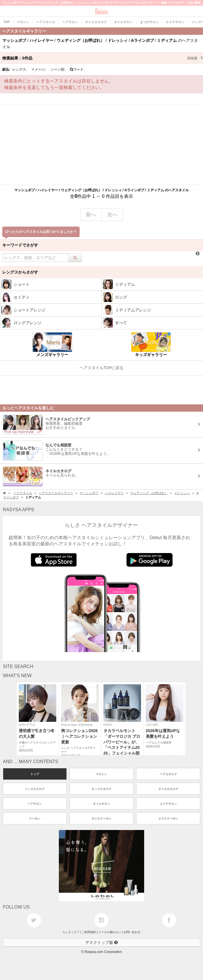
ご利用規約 (89, 932)
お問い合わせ (132, 932)
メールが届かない (110, 932)
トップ (35, 774)
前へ (91, 215)
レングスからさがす (20, 272)
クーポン (35, 818)
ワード (77, 69)
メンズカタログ (35, 789)
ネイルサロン (101, 804)
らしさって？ (71, 932)
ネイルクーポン (101, 818)
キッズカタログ (101, 789)
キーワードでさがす (20, 245)
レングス (20, 69)
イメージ (39, 69)
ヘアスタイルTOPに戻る (102, 368)
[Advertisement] (101, 145)
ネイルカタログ (168, 789)
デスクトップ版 (101, 942)
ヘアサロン (35, 804)
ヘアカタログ (168, 774)
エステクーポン (168, 818)
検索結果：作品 (103, 58)
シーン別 (58, 69)
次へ (112, 215)
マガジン (101, 774)
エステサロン (168, 804)
